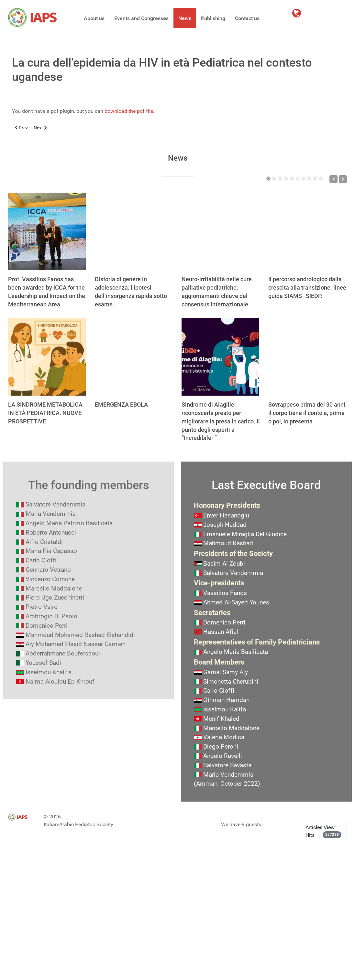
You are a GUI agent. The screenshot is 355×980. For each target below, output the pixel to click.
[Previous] (333, 179)
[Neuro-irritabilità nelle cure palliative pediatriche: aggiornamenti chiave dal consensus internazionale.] (220, 231)
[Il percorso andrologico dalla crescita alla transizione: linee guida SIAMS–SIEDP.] (307, 231)
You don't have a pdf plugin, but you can (83, 111)
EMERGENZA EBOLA (121, 405)
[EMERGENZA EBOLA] (134, 357)
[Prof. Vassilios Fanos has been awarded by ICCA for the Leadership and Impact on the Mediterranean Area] (47, 231)
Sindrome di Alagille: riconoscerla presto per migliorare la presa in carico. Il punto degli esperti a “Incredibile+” (221, 421)
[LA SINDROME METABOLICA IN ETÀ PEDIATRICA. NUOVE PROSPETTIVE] (47, 357)
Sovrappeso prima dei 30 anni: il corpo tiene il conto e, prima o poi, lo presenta (308, 413)
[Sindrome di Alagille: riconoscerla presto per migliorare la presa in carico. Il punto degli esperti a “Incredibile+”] (220, 357)
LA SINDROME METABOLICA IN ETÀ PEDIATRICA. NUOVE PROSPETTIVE (45, 413)
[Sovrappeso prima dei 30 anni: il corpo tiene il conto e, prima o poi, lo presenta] (307, 357)
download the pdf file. (129, 111)
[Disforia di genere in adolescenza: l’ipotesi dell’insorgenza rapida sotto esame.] (134, 231)
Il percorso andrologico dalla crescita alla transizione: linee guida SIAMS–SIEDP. (307, 288)
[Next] (343, 179)
